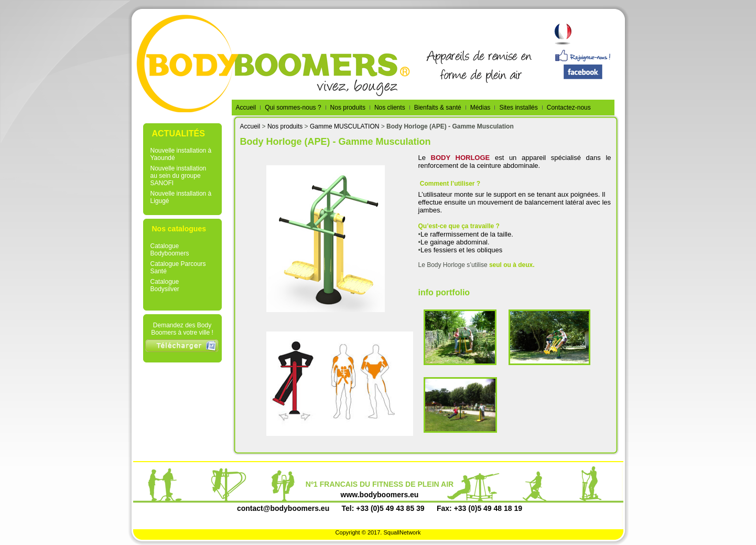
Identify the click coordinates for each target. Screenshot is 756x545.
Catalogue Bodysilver (165, 285)
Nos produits (285, 126)
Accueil (250, 126)
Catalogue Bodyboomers (170, 250)
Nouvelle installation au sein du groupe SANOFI (179, 176)
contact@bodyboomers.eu (283, 508)
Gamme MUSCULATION (344, 126)
